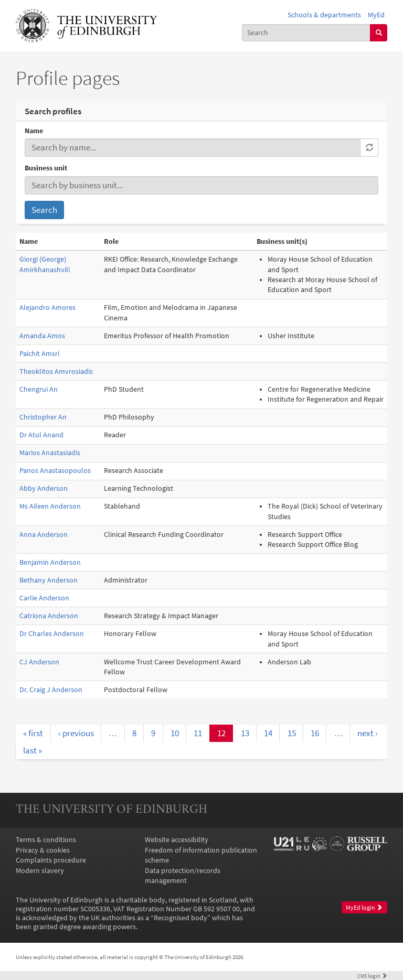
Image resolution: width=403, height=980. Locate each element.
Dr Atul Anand (41, 435)
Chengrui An (39, 389)
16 (315, 733)
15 (292, 733)
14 (268, 733)
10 (175, 733)
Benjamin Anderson (50, 562)
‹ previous (76, 733)
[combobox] (306, 33)
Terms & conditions (46, 840)
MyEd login (364, 908)
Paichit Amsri (39, 354)
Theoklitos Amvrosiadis (56, 371)
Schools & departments (324, 15)
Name (34, 131)
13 (245, 733)
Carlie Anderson (44, 598)
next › (368, 733)
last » (33, 750)
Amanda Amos (42, 336)
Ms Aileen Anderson (50, 506)
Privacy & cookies (43, 850)
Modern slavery (40, 871)
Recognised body (181, 918)
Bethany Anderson (49, 580)
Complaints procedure (51, 860)
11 (198, 733)
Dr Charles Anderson (52, 634)
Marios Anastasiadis (50, 453)
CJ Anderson (39, 662)
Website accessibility (177, 840)
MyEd (376, 15)
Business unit (46, 168)
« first (33, 733)
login (372, 976)
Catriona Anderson (49, 616)
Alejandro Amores (47, 308)
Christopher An (43, 417)
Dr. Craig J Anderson (51, 690)
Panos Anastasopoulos (55, 471)
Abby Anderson (44, 488)
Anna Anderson (44, 535)
